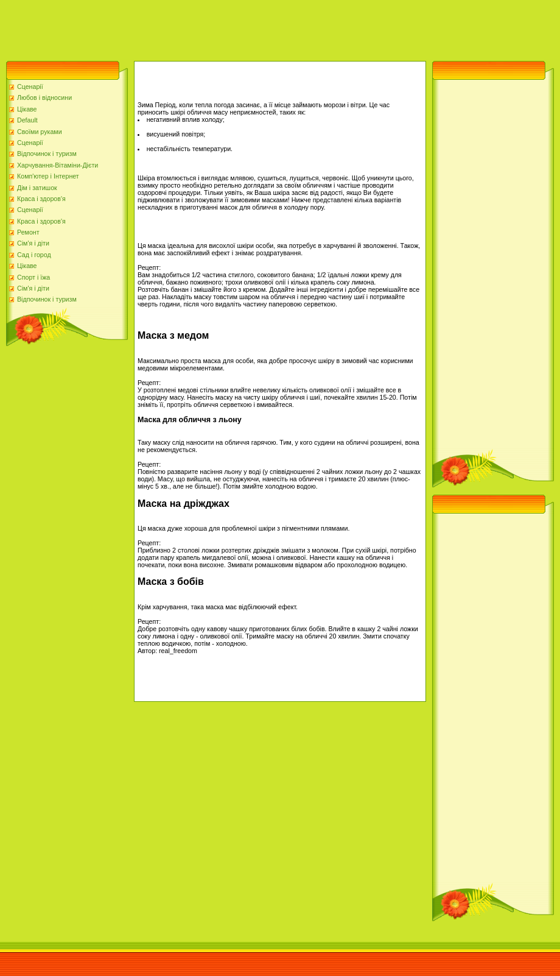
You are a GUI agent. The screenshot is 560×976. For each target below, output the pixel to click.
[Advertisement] (222, 27)
